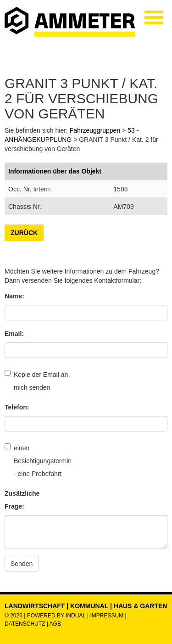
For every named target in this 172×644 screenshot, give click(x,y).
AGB (55, 624)
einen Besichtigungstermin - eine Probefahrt (37, 460)
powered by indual (56, 616)
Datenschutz (26, 624)
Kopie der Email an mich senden (36, 381)
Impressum (107, 616)
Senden (22, 564)
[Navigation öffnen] (154, 17)
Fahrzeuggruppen (95, 130)
